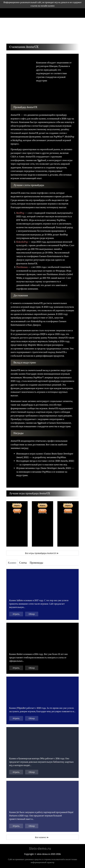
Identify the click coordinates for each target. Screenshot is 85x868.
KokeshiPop (22, 242)
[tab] (12, 563)
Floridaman (22, 267)
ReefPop (20, 213)
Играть (16, 614)
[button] (12, 31)
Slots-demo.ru (40, 849)
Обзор (17, 510)
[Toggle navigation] (7, 13)
